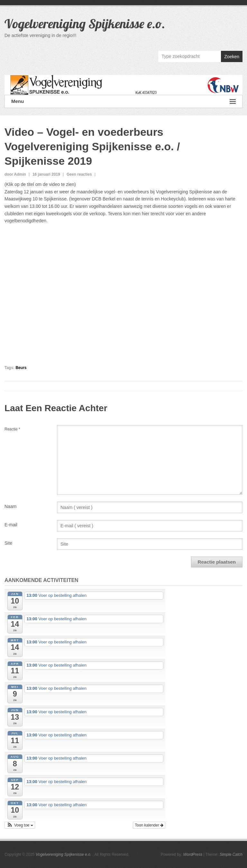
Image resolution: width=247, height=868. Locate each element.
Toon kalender (149, 825)
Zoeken (232, 57)
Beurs (21, 368)
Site (8, 543)
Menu (123, 102)
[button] (20, 825)
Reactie (12, 429)
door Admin (15, 174)
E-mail (11, 525)
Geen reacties (79, 174)
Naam (10, 506)
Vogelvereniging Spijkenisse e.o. (85, 23)
